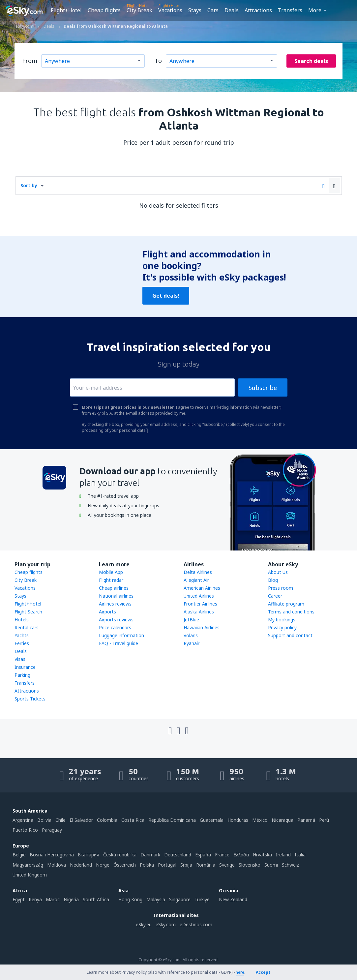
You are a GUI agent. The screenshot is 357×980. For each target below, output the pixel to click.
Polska (147, 865)
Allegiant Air (196, 580)
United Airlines (199, 596)
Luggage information (121, 635)
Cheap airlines (114, 588)
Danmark (150, 855)
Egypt (19, 899)
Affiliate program (286, 604)
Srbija (186, 865)
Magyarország (28, 865)
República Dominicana (172, 820)
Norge (103, 865)
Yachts (22, 635)
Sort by (29, 185)
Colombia (107, 820)
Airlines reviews (115, 604)
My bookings (282, 620)
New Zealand (233, 899)
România (206, 865)
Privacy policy (282, 627)
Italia (300, 855)
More (315, 10)
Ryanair (192, 643)
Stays (195, 10)
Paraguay (52, 830)
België (19, 855)
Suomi (271, 865)
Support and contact (290, 635)
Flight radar (111, 580)
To (158, 61)
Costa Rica (133, 820)
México (260, 820)
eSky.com (166, 924)
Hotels (22, 620)
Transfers (290, 10)
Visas (20, 659)
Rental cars (27, 627)
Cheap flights (104, 10)
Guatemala (212, 820)
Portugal (167, 865)
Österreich (125, 865)
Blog (273, 580)
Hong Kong (130, 899)
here (240, 972)
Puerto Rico (25, 830)
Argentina (23, 820)
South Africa (96, 899)
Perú (324, 820)
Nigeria (71, 899)
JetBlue (191, 620)
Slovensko (250, 865)
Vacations (170, 10)
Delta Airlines (198, 572)
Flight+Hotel (66, 10)
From (30, 61)
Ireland (283, 855)
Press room (281, 588)
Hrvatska (262, 855)
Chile (60, 820)
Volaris (191, 635)
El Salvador (81, 820)
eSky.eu (144, 924)
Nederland (81, 865)
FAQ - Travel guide (119, 643)
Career (275, 596)
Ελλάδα (241, 855)
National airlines (116, 596)
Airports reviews (116, 620)
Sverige (227, 865)
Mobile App (111, 572)
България (89, 855)
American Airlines (202, 588)
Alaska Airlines (199, 612)
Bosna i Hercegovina (52, 855)
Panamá (306, 820)
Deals (232, 10)
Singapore (180, 899)
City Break (139, 10)
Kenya (35, 899)
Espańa (203, 855)
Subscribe (263, 388)
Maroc (53, 899)
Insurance (25, 667)
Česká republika (120, 855)
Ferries (22, 643)
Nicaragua (283, 820)
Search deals (311, 61)
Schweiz (290, 865)
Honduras (238, 820)
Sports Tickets (30, 699)
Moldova (57, 865)
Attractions (258, 10)
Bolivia (44, 820)
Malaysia (156, 899)
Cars (213, 10)
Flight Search (28, 612)
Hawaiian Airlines (202, 627)
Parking (22, 675)
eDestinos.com (196, 924)
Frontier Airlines (200, 604)
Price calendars (115, 627)
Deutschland (178, 855)
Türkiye (202, 899)
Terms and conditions (291, 612)
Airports (107, 612)
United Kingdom (30, 875)
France (222, 855)
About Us (278, 572)
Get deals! (166, 296)
